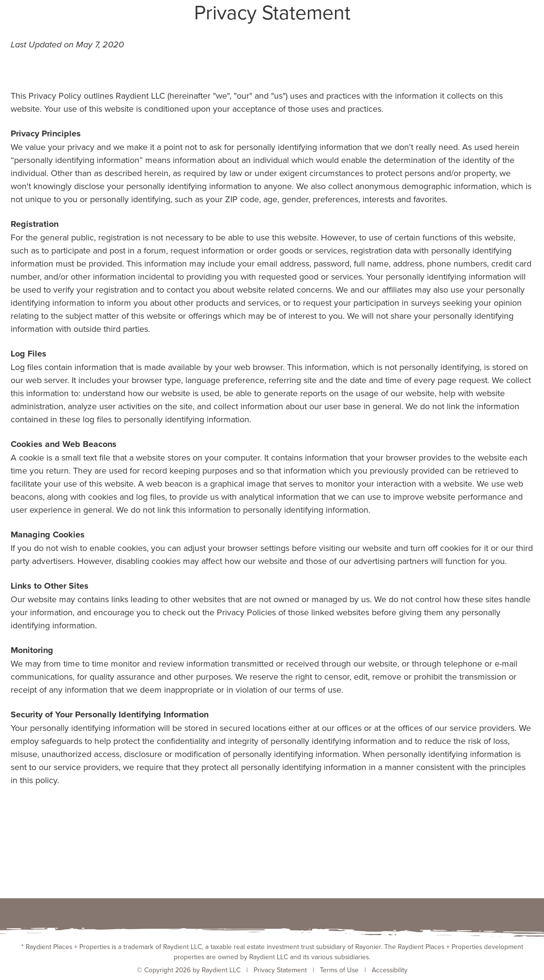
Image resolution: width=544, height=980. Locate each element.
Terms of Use (339, 970)
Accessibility (390, 970)
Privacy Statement (280, 970)
